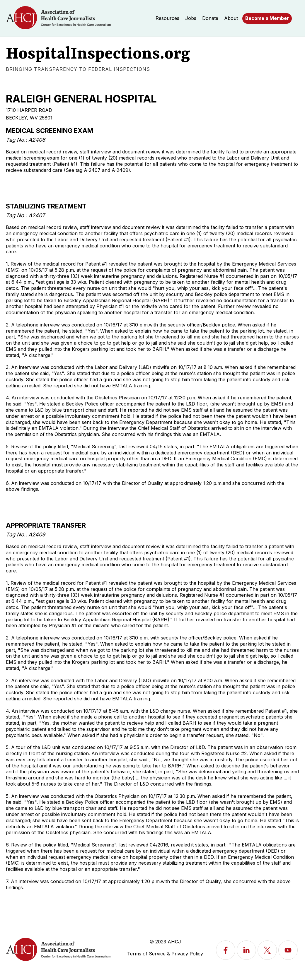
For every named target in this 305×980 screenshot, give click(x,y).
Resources (167, 18)
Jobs (191, 18)
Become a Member (267, 18)
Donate (210, 18)
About (231, 18)
